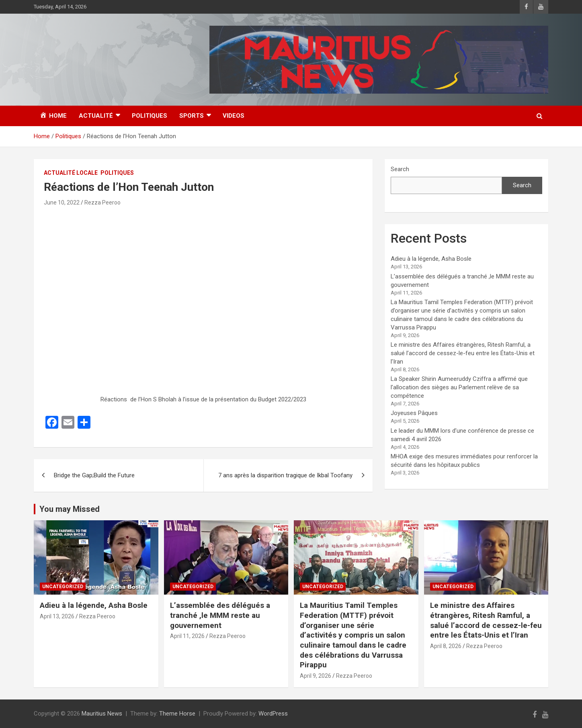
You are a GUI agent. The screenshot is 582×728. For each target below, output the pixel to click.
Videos (234, 116)
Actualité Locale (71, 173)
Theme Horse (177, 714)
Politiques (150, 116)
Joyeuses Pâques (414, 413)
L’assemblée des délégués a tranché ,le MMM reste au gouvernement (220, 615)
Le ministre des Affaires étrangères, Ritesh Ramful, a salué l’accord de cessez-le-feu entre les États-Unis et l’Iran (463, 353)
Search (400, 169)
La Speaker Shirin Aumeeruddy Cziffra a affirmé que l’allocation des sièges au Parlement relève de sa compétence (459, 387)
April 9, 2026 (316, 676)
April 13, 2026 (57, 616)
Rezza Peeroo (102, 202)
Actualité (96, 116)
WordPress (273, 714)
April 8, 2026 (446, 646)
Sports (192, 116)
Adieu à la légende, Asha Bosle (431, 259)
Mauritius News (102, 714)
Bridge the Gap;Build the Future (94, 475)
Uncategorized (63, 587)
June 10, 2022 (62, 202)
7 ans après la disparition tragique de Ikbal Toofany (285, 475)
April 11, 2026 (187, 636)
